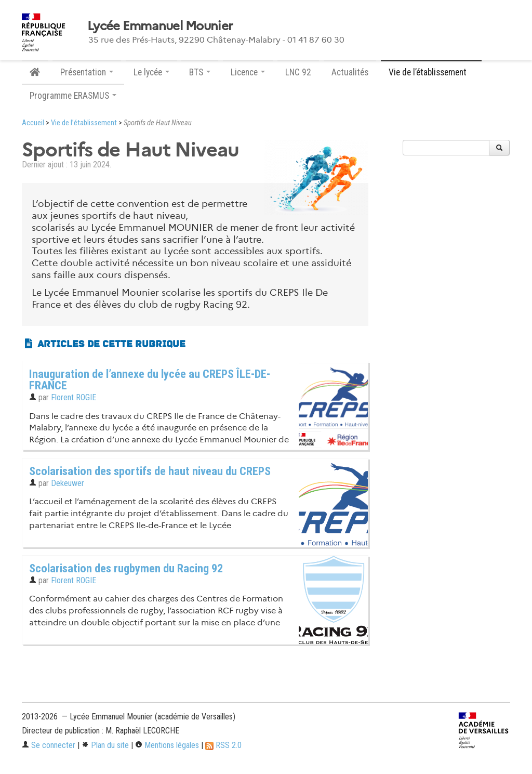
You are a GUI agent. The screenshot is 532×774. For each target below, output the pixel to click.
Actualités (350, 72)
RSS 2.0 (223, 745)
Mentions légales (167, 745)
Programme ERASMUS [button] (73, 96)
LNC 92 (298, 72)
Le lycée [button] (151, 72)
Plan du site (105, 745)
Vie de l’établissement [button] (431, 72)
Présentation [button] (87, 72)
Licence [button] (248, 72)
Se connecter (49, 745)
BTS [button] (200, 72)
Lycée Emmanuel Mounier (160, 26)
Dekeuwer (68, 483)
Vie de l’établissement (84, 123)
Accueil (33, 123)
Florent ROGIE (74, 397)
